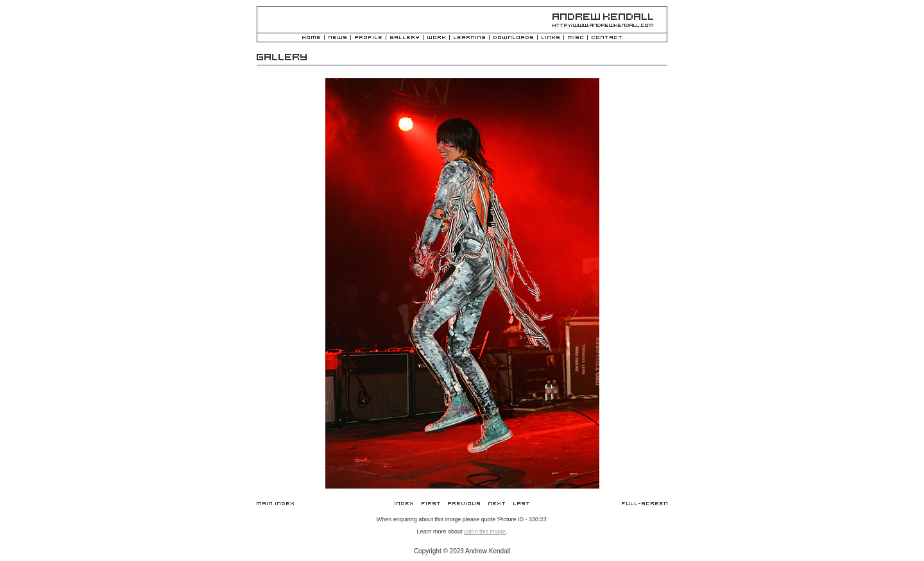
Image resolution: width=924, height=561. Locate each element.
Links (551, 38)
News (338, 38)
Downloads (513, 38)
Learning (469, 38)
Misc (576, 38)
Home (311, 38)
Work (436, 38)
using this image (485, 532)
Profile (368, 38)
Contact (607, 38)
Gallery (405, 38)
